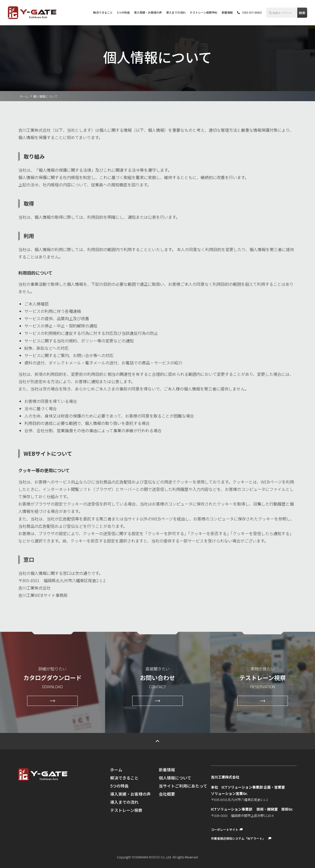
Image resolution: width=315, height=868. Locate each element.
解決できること (103, 12)
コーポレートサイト (227, 829)
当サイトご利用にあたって (183, 786)
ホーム (24, 96)
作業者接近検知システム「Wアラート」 (241, 838)
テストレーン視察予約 (203, 12)
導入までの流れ (176, 12)
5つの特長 (123, 12)
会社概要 (167, 794)
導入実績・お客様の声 (148, 12)
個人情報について (175, 778)
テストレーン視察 (126, 810)
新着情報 (227, 12)
